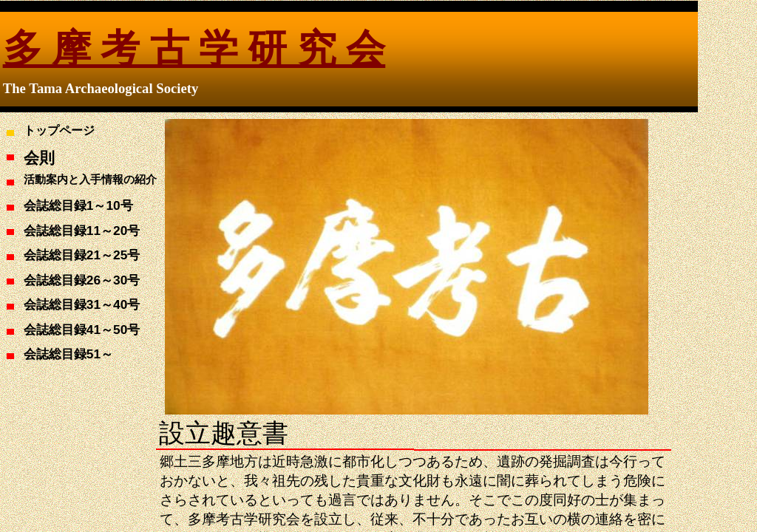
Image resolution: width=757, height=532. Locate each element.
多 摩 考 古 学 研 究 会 (194, 49)
